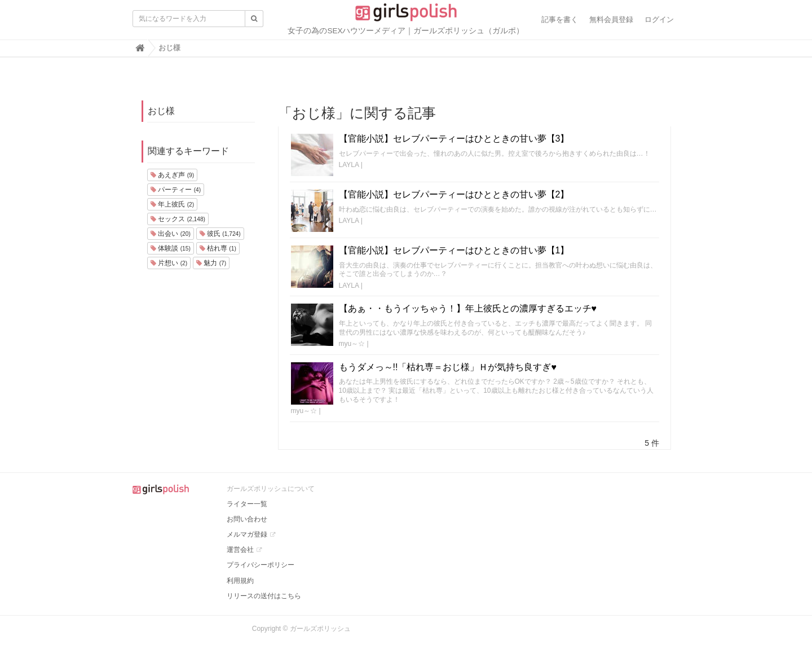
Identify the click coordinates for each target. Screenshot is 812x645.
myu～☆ (352, 344)
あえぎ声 (172, 175)
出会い (171, 234)
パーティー (176, 190)
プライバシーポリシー (261, 565)
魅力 (211, 263)
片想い (169, 263)
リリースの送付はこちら (264, 596)
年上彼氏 (172, 204)
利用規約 (240, 581)
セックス (178, 219)
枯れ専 (218, 248)
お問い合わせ (247, 519)
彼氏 (220, 234)
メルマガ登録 (247, 534)
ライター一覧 (247, 504)
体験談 (171, 248)
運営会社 (240, 550)
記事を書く (560, 19)
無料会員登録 (611, 19)
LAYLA (349, 165)
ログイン (659, 19)
